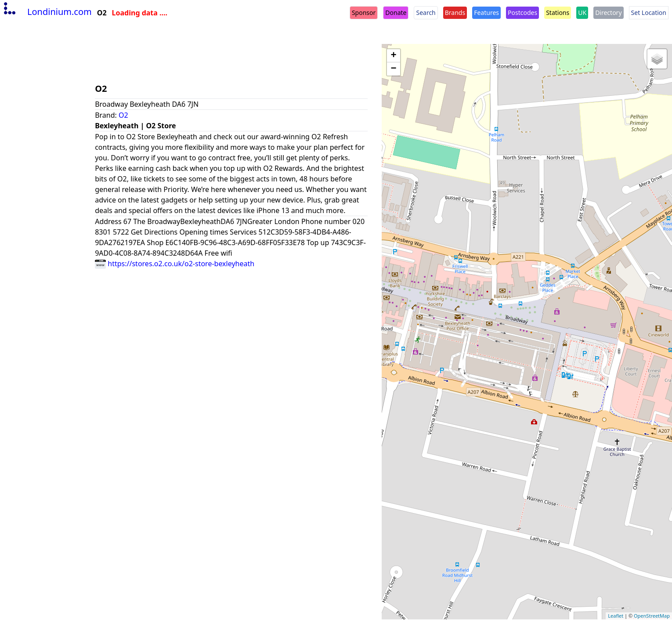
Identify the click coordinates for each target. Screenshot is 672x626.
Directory (608, 13)
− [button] (394, 69)
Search (426, 13)
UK (582, 13)
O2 (123, 115)
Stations (558, 13)
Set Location (649, 13)
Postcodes (522, 13)
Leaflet (616, 616)
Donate (396, 13)
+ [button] (394, 56)
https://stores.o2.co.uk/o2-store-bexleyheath (175, 264)
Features (486, 13)
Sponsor (364, 13)
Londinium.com (47, 12)
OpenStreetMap (652, 616)
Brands (455, 13)
